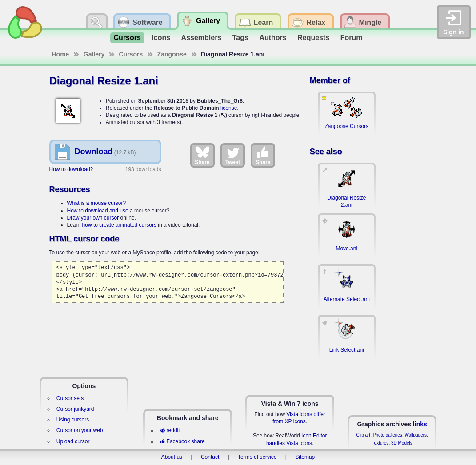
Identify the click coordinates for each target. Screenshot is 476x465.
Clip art (363, 435)
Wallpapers (416, 435)
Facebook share (182, 441)
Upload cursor (73, 441)
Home (61, 54)
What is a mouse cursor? (97, 203)
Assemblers (202, 38)
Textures (380, 443)
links (420, 424)
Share (202, 155)
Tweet (233, 155)
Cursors (127, 38)
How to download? (71, 169)
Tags (240, 38)
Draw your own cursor (93, 218)
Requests (313, 38)
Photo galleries (388, 435)
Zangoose (172, 54)
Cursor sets (70, 398)
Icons (161, 38)
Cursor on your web (80, 430)
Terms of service (257, 457)
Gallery (94, 54)
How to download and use (98, 211)
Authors (273, 38)
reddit (170, 430)
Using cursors (73, 420)
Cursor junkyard (75, 409)
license (229, 108)
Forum (352, 38)
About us (172, 457)
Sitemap (305, 457)
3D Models (402, 443)
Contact (210, 457)
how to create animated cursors (119, 225)
